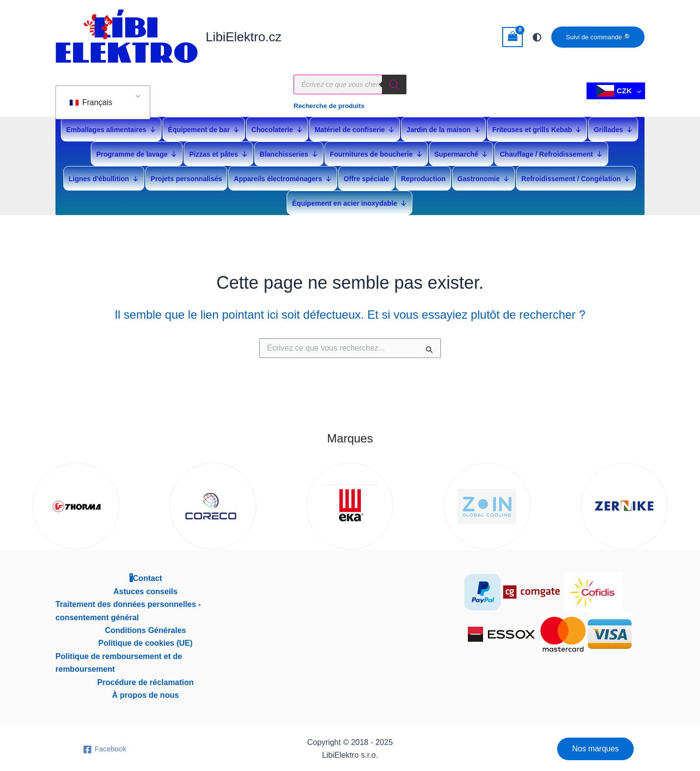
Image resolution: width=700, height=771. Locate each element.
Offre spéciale (366, 176)
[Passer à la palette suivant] (537, 37)
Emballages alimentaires (111, 127)
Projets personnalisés (187, 176)
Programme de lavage (137, 151)
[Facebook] (104, 747)
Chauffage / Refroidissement (551, 151)
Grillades (613, 127)
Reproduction (423, 176)
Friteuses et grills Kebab (537, 127)
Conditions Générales (146, 628)
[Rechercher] (394, 88)
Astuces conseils (146, 589)
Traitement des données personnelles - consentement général (128, 608)
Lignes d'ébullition (104, 176)
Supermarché (461, 151)
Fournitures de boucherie (376, 151)
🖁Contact (146, 576)
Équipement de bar (204, 127)
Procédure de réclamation (146, 680)
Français (91, 96)
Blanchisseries (289, 151)
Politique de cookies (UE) (145, 641)
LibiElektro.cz (244, 37)
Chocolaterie (277, 127)
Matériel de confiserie (355, 127)
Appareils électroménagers (283, 176)
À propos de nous (145, 693)
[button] (598, 37)
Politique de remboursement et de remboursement (119, 660)
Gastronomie (484, 176)
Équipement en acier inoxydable (350, 201)
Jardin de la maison (444, 127)
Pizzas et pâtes (218, 151)
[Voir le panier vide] (512, 37)
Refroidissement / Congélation (576, 176)
